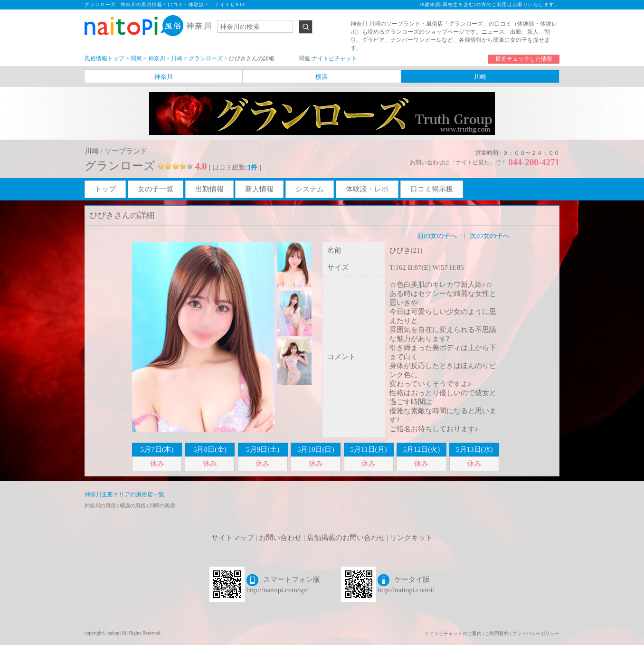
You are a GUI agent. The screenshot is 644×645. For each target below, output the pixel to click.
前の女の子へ (437, 236)
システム (310, 189)
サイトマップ (233, 538)
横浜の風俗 (133, 505)
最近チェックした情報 (524, 59)
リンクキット (411, 538)
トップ (105, 189)
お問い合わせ (280, 538)
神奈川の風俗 (101, 505)
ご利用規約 (497, 633)
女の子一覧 (156, 189)
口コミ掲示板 (432, 189)
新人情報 (259, 189)
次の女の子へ (490, 236)
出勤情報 (209, 189)
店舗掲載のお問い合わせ (346, 538)
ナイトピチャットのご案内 (453, 633)
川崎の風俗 (162, 505)
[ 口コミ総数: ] (235, 167)
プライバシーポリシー (536, 633)
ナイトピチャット (334, 58)
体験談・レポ (367, 189)
